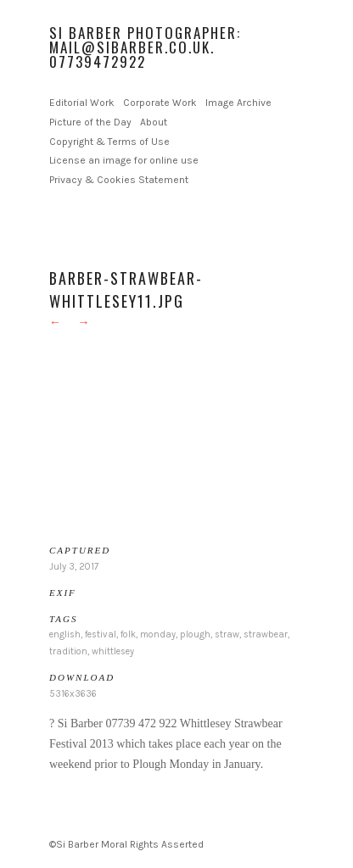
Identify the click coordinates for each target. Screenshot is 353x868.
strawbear (266, 634)
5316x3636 (73, 694)
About (154, 122)
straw (227, 634)
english (65, 634)
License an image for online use (124, 160)
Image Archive (238, 103)
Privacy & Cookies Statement (119, 180)
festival (101, 634)
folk (128, 634)
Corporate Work (160, 103)
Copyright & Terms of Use (109, 142)
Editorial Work (82, 103)
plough (195, 634)
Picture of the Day (90, 122)
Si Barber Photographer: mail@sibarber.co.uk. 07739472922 (145, 47)
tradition (68, 651)
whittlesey (113, 651)
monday (158, 634)
